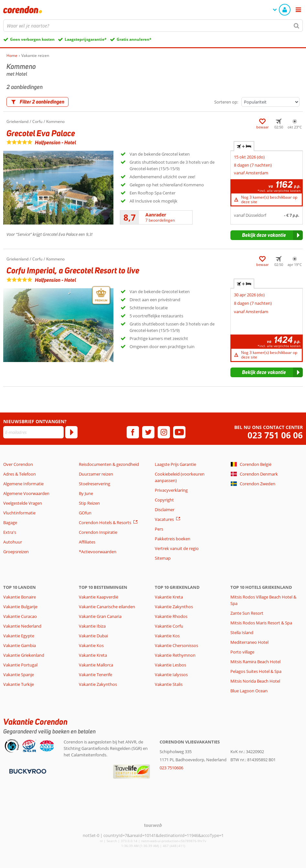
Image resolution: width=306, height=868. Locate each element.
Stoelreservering (95, 484)
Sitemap (163, 558)
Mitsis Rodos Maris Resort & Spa (261, 623)
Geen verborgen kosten (32, 39)
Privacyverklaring (171, 490)
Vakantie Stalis (169, 684)
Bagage (10, 522)
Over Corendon (18, 464)
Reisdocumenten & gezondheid (109, 464)
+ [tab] (244, 146)
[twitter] (148, 432)
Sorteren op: (226, 102)
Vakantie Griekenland (24, 655)
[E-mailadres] (33, 432)
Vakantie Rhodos (171, 616)
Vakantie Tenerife (95, 675)
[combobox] (153, 26)
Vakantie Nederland (22, 626)
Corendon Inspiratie (98, 532)
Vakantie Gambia (20, 645)
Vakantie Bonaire (20, 597)
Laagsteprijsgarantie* (86, 39)
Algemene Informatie (23, 484)
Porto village (242, 652)
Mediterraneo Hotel (249, 642)
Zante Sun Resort (247, 613)
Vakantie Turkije (19, 684)
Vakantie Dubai (93, 636)
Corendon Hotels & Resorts (105, 522)
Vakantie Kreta (93, 655)
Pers (159, 529)
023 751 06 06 (275, 435)
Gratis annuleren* (134, 39)
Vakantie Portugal (20, 665)
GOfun (85, 513)
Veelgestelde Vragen (23, 503)
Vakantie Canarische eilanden (107, 607)
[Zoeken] (297, 26)
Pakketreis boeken (173, 539)
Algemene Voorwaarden (26, 493)
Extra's (10, 532)
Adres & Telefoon (20, 474)
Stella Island (242, 632)
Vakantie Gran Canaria (100, 616)
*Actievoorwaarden (98, 552)
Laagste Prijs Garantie (175, 464)
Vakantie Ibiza (92, 626)
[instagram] (164, 432)
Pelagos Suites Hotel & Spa (256, 671)
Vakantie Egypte (19, 636)
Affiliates (87, 542)
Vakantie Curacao (20, 616)
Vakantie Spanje (19, 675)
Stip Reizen (89, 503)
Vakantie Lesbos (170, 665)
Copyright (164, 500)
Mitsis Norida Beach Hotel (255, 681)
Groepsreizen (16, 552)
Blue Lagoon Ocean (249, 691)
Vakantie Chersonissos (176, 645)
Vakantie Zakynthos (98, 684)
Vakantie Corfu (169, 626)
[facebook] (133, 432)
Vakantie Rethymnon (175, 655)
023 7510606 (171, 768)
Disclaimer (165, 510)
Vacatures (164, 519)
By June (86, 493)
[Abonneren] (71, 432)
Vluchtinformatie (19, 513)
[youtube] (179, 432)
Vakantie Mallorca (96, 665)
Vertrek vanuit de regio (177, 548)
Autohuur (13, 542)
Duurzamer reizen (96, 474)
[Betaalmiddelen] (27, 771)
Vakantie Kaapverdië (99, 597)
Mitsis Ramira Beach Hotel (255, 662)
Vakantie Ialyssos (171, 675)
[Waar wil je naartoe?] (153, 26)
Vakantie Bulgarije (20, 607)
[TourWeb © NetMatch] (153, 825)
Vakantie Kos (91, 645)
